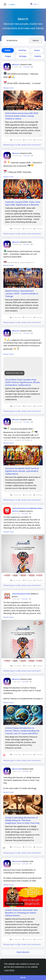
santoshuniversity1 (21, 594)
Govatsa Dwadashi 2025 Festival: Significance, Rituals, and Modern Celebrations (22, 471)
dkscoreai (17, 769)
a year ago (16, 513)
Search (36, 41)
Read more (9, 88)
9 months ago (17, 333)
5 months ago (17, 67)
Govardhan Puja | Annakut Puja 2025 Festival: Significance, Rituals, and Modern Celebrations (23, 382)
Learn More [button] (9, 970)
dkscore (16, 65)
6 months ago (17, 156)
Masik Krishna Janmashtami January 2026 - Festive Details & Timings (22, 294)
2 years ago (16, 682)
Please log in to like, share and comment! (22, 145)
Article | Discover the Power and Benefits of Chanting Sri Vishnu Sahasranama (21, 913)
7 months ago (17, 245)
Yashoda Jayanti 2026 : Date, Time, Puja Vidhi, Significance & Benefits (23, 203)
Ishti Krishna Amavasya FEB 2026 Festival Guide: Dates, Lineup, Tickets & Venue (22, 116)
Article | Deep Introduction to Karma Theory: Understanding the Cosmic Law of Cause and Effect (22, 731)
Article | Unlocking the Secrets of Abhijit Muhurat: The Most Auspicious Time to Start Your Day (22, 820)
